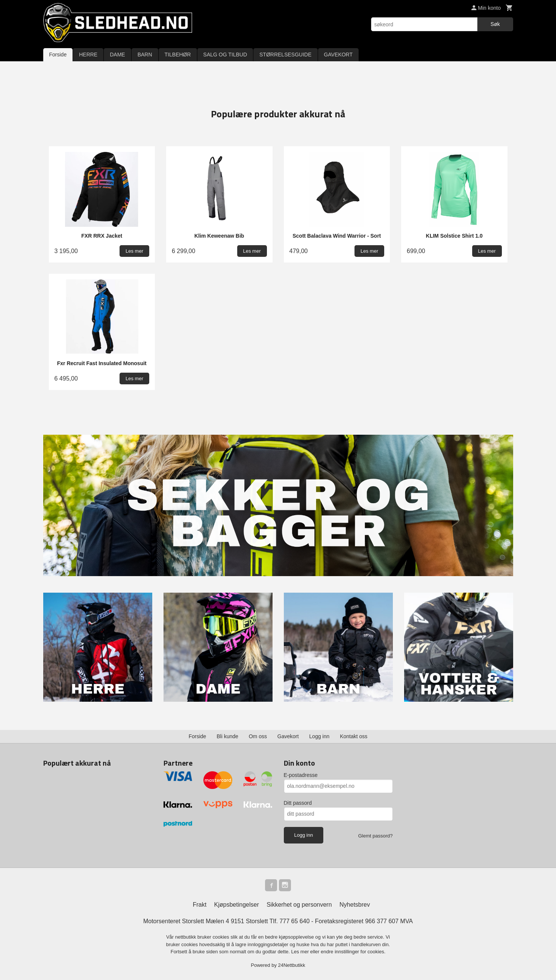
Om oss (258, 736)
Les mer (301, 952)
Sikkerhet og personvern (299, 905)
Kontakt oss (354, 736)
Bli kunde (227, 736)
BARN (145, 55)
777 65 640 (294, 921)
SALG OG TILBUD (225, 55)
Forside (58, 55)
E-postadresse (301, 775)
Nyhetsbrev (355, 905)
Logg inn (320, 736)
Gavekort (288, 736)
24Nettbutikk (292, 965)
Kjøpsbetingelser (237, 905)
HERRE (88, 55)
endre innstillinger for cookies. (353, 952)
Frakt (200, 905)
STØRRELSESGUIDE (285, 55)
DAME (117, 55)
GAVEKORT (339, 55)
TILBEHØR (178, 55)
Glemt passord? (376, 836)
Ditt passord (298, 803)
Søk (495, 24)
